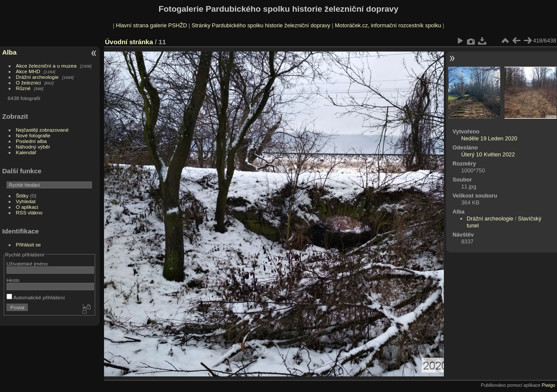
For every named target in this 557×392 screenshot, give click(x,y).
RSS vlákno (29, 212)
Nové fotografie (33, 135)
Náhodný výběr (33, 147)
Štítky (22, 196)
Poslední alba (31, 141)
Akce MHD (28, 71)
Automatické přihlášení (36, 297)
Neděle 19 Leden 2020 (489, 138)
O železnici (29, 83)
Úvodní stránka (129, 42)
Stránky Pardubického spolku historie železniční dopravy (261, 25)
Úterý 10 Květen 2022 (488, 154)
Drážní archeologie (37, 77)
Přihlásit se (29, 245)
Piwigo (549, 385)
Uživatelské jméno (27, 264)
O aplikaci (27, 207)
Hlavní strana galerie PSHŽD (151, 25)
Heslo (13, 280)
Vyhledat (26, 201)
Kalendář (26, 152)
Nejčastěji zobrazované (42, 130)
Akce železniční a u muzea (46, 66)
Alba (9, 52)
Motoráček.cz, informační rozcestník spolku (388, 25)
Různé (23, 88)
